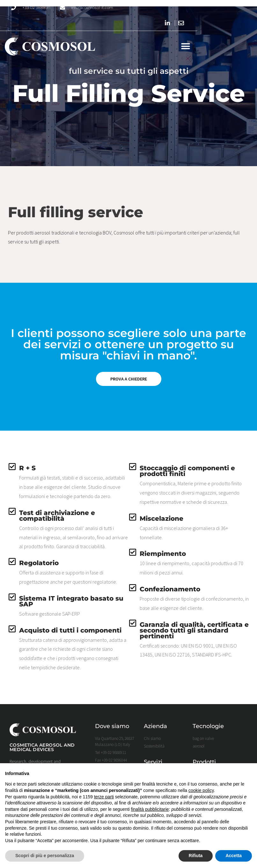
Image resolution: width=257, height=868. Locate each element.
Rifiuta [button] (196, 856)
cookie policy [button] (201, 790)
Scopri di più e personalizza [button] (45, 856)
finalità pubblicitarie (150, 809)
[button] (245, 47)
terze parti (104, 797)
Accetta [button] (234, 856)
